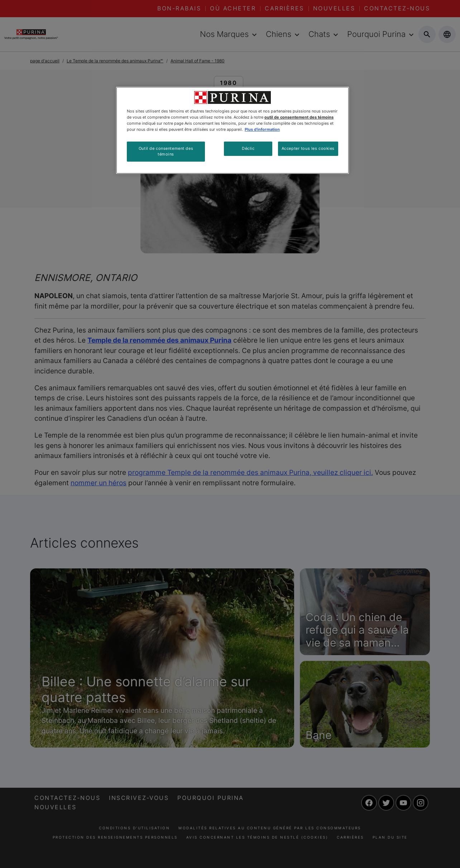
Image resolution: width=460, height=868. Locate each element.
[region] (233, 130)
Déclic (248, 148)
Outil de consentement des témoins (166, 151)
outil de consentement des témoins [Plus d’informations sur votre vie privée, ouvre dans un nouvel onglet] (299, 117)
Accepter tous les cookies (308, 148)
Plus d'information (262, 129)
